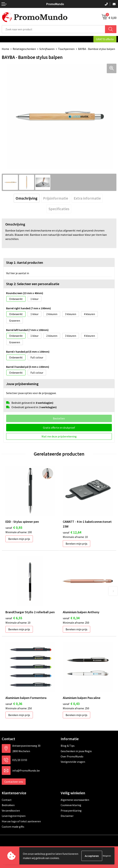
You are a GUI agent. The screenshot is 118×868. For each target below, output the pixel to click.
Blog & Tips (68, 746)
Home (5, 49)
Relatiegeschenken (24, 49)
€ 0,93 (14, 527)
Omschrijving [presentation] (27, 198)
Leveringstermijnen (14, 816)
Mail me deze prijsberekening (59, 436)
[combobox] (53, 29)
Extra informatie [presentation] (87, 198)
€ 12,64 (72, 532)
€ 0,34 (71, 618)
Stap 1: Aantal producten (25, 262)
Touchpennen (66, 49)
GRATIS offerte (105, 39)
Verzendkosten (11, 811)
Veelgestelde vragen (73, 762)
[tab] (27, 198)
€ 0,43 (71, 704)
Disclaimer (67, 816)
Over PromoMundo (72, 756)
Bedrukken (8, 805)
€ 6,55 (14, 618)
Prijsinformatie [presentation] (56, 198)
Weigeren (107, 856)
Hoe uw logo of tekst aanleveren (21, 821)
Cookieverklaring (71, 805)
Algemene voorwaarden (75, 800)
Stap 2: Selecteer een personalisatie (33, 284)
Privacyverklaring (71, 811)
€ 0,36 (14, 704)
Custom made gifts (13, 827)
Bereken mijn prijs (19, 539)
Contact (7, 800)
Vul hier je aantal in (18, 273)
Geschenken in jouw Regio (76, 751)
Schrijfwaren (47, 49)
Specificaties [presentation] (59, 209)
